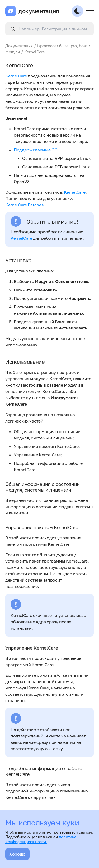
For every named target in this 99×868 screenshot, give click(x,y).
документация (39, 11)
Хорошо (17, 854)
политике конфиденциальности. (41, 839)
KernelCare (16, 76)
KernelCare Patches (24, 205)
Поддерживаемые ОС (36, 150)
